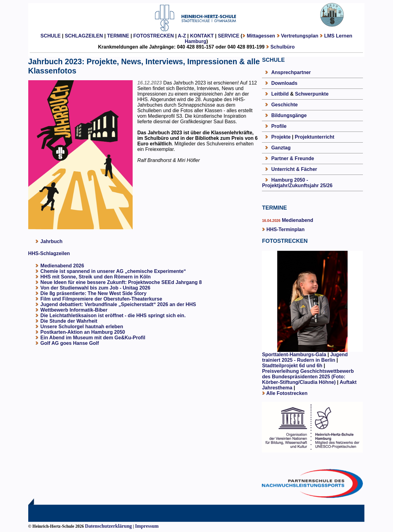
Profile (279, 126)
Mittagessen (261, 36)
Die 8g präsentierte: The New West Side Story (94, 293)
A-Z (182, 36)
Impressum (147, 526)
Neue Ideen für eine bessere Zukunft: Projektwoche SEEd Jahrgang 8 (121, 282)
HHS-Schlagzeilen (49, 253)
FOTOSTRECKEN (154, 36)
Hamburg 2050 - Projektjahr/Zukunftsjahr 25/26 (297, 183)
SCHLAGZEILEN (84, 36)
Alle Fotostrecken (287, 393)
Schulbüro (283, 47)
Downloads (284, 83)
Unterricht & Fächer (294, 169)
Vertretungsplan (300, 36)
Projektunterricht (315, 137)
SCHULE (51, 36)
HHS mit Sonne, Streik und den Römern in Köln (96, 277)
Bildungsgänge (289, 115)
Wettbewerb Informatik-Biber (74, 310)
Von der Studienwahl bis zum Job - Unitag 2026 (95, 288)
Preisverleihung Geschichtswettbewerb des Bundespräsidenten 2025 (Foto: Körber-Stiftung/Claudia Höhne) (308, 377)
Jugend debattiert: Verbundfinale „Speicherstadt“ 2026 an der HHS (118, 304)
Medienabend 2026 (62, 266)
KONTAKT (202, 36)
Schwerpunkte (312, 94)
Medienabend (297, 220)
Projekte (281, 137)
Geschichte (284, 105)
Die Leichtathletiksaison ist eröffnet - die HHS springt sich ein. (113, 315)
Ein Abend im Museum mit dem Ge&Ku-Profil (93, 338)
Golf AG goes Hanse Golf (70, 343)
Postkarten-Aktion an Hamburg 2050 (83, 332)
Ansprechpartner (291, 72)
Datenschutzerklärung (109, 526)
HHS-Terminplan (286, 229)
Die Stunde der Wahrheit (69, 321)
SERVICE (228, 36)
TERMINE (118, 36)
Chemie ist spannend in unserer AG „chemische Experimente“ (113, 271)
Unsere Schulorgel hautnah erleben (82, 327)
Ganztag (281, 148)
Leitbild (280, 94)
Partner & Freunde (293, 158)
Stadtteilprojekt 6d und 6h (293, 366)
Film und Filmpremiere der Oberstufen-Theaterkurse (101, 299)
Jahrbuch (52, 241)
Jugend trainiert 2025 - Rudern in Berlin (305, 357)
